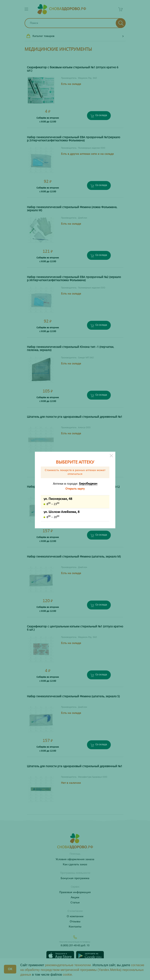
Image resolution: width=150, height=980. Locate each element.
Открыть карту (75, 489)
